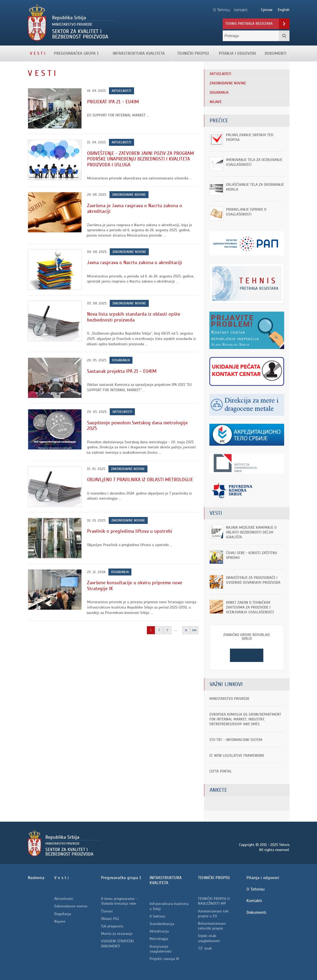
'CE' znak (205, 948)
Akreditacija (159, 931)
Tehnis (89, 23)
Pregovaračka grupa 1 (76, 53)
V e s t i (38, 53)
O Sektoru (157, 916)
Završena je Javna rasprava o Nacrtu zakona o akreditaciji (135, 209)
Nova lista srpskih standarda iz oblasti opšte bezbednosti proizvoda (134, 317)
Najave (60, 921)
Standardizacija (162, 924)
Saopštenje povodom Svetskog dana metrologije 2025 (137, 426)
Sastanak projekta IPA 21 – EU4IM (122, 371)
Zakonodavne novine (129, 195)
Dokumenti (275, 53)
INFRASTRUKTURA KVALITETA (139, 53)
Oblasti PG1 (110, 919)
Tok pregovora (112, 926)
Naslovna (36, 878)
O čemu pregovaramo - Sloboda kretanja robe (119, 901)
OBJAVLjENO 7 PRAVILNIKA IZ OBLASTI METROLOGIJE (140, 480)
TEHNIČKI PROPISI (193, 53)
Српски (267, 10)
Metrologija (159, 939)
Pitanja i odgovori (237, 53)
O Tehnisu (256, 889)
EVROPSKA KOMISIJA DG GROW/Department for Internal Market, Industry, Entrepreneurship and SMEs (245, 719)
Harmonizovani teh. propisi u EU (214, 914)
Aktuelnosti (122, 91)
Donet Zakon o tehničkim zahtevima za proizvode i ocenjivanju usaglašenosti (250, 607)
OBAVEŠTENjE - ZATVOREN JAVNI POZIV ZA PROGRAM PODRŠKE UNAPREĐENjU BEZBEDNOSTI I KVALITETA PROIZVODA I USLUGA (140, 159)
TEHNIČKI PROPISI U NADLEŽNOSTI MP (214, 901)
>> (194, 630)
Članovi (107, 911)
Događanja (121, 360)
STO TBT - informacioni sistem (236, 740)
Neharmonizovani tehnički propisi (212, 926)
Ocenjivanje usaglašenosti (161, 949)
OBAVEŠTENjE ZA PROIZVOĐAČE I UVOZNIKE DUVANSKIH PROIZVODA (253, 580)
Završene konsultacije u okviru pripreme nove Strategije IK (135, 586)
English (284, 10)
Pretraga (284, 36)
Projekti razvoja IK (164, 959)
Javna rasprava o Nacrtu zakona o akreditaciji (135, 262)
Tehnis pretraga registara (249, 24)
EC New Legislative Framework (237, 756)
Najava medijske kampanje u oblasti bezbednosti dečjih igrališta (251, 532)
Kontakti (254, 901)
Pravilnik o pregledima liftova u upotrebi (130, 531)
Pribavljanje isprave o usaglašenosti (246, 212)
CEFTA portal (221, 771)
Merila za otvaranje (117, 934)
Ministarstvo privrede (229, 699)
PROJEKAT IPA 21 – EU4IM (113, 102)
